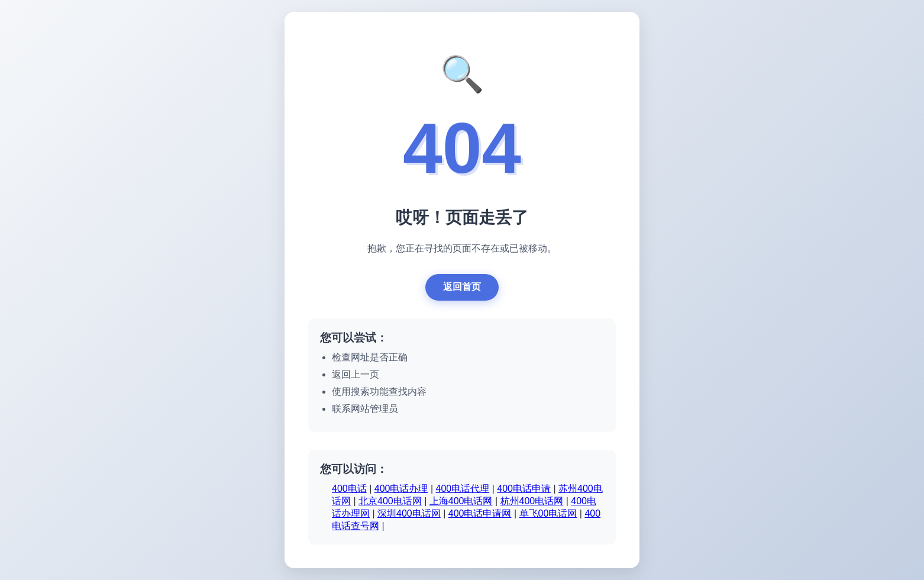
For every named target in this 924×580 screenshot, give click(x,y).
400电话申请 (524, 490)
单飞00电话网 (548, 515)
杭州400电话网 (532, 502)
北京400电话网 (390, 502)
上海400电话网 (461, 502)
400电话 (349, 490)
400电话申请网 (480, 515)
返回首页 (462, 288)
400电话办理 (401, 490)
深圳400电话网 (409, 515)
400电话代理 (463, 490)
